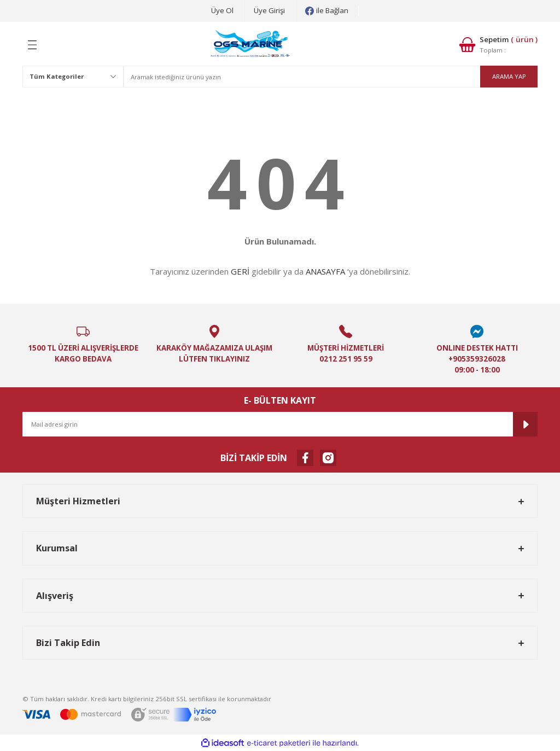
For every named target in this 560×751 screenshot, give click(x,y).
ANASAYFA (325, 271)
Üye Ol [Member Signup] (222, 10)
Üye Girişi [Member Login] (269, 10)
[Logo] (251, 45)
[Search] (331, 77)
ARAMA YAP (509, 76)
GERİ (240, 271)
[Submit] (525, 424)
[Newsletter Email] (280, 424)
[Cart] (498, 45)
